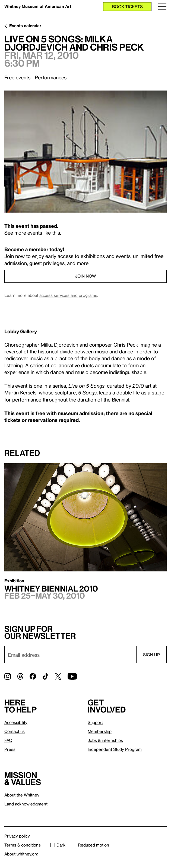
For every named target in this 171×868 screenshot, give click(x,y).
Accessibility (16, 722)
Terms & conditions (23, 845)
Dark (58, 845)
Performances (51, 77)
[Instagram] (8, 676)
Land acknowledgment (26, 804)
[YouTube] (72, 676)
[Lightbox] (85, 152)
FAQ (8, 740)
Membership (100, 731)
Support (95, 722)
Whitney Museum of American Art (38, 6)
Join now (85, 276)
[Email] (70, 655)
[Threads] (20, 676)
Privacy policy (17, 836)
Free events (17, 77)
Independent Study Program (115, 749)
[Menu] (162, 6)
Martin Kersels (20, 392)
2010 (138, 386)
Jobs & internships (105, 740)
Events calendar (25, 26)
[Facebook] (33, 676)
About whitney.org (21, 854)
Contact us (15, 731)
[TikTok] (45, 676)
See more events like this (32, 233)
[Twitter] (58, 676)
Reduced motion (91, 845)
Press (10, 749)
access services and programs (68, 295)
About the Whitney (22, 795)
